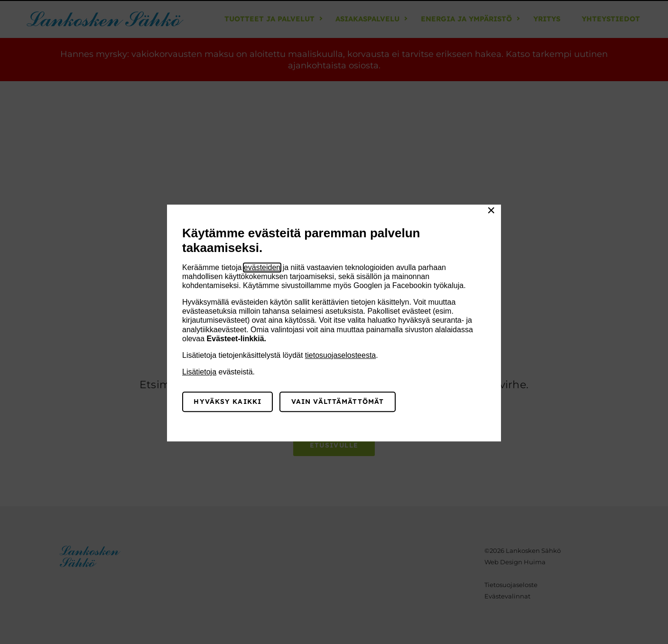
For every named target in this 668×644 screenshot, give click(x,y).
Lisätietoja (199, 372)
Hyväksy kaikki (227, 401)
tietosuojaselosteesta (340, 355)
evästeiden (262, 267)
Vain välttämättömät (338, 401)
